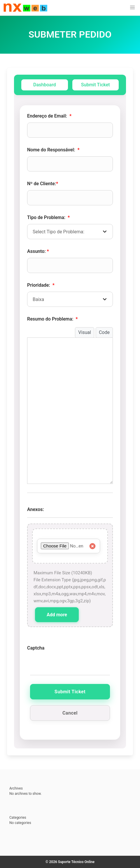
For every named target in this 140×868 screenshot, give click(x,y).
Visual (85, 332)
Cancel (70, 713)
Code (104, 332)
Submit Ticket (96, 85)
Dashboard (44, 85)
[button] (132, 8)
